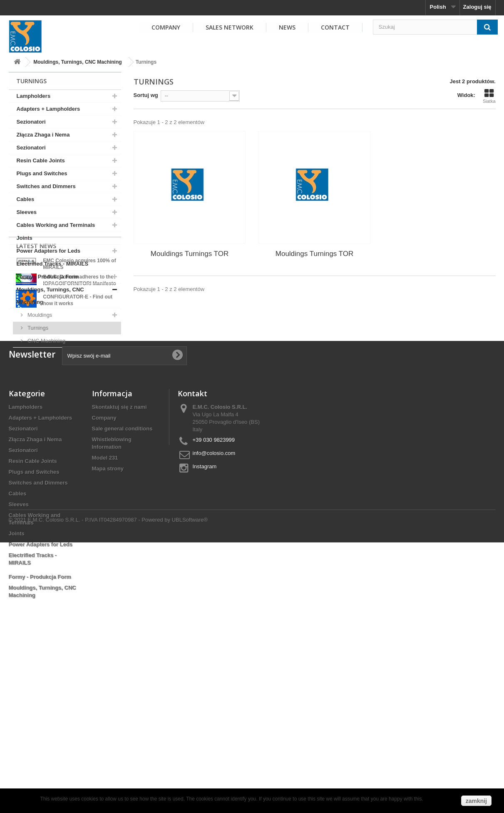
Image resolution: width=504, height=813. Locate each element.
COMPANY (166, 27)
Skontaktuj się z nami (119, 572)
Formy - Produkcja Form (48, 277)
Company (104, 583)
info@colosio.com (214, 618)
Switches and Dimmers (46, 186)
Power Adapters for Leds (48, 251)
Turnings (37, 328)
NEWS (287, 27)
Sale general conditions (122, 594)
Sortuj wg (146, 95)
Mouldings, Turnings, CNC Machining (77, 62)
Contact (335, 27)
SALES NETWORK (230, 27)
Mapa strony (108, 634)
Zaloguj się (477, 7)
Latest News (36, 369)
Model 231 (105, 623)
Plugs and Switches (42, 173)
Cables (26, 199)
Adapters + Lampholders (48, 109)
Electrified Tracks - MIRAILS (53, 264)
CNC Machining (46, 341)
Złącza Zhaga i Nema (43, 135)
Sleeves (27, 212)
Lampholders (34, 96)
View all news (65, 467)
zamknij (476, 801)
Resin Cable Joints (41, 160)
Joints (25, 238)
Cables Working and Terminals (56, 225)
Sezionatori (31, 122)
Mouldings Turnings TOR (190, 254)
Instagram (205, 632)
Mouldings (39, 315)
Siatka (489, 96)
